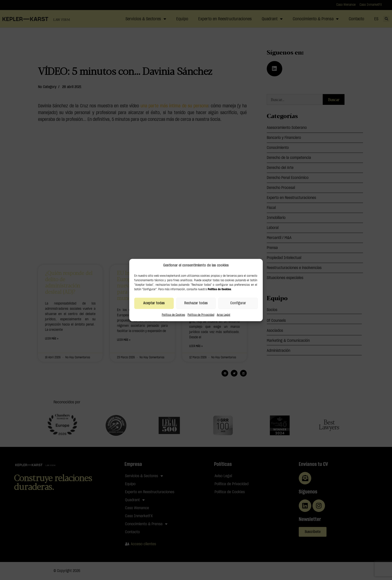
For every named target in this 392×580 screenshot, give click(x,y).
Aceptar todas (154, 303)
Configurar (238, 303)
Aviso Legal (223, 315)
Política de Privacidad (201, 315)
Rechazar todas (196, 303)
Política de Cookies (173, 315)
